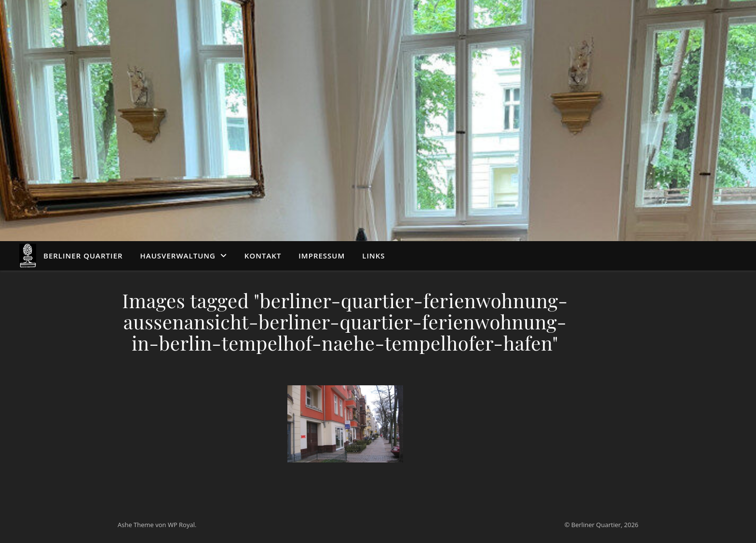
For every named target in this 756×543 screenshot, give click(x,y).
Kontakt (263, 256)
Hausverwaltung (178, 256)
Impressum (322, 256)
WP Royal (181, 525)
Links (373, 256)
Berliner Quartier (83, 256)
